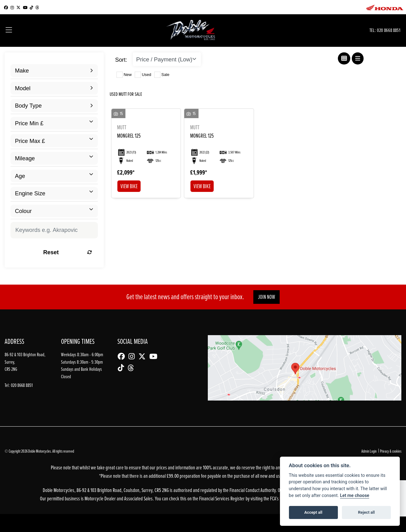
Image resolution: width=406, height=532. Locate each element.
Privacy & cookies (391, 451)
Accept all (313, 512)
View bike (129, 186)
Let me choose (355, 496)
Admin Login (369, 451)
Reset (68, 252)
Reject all (366, 512)
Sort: (121, 60)
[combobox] (54, 71)
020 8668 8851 (389, 30)
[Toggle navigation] (9, 31)
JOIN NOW (266, 297)
